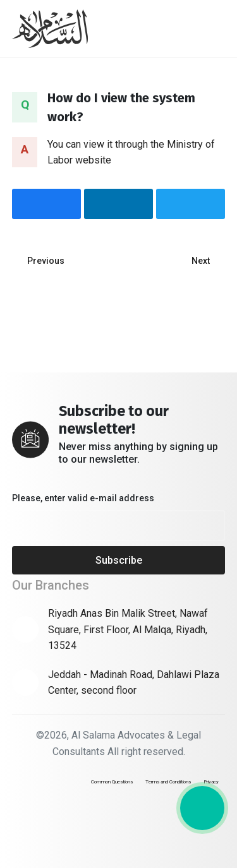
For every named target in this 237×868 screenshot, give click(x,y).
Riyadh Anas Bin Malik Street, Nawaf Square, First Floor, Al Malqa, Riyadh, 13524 (128, 629)
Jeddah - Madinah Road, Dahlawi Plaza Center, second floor (134, 683)
